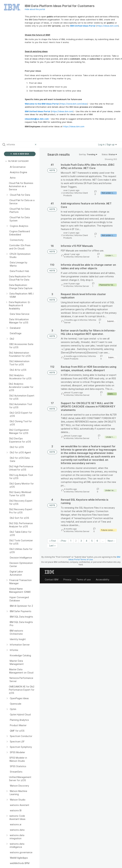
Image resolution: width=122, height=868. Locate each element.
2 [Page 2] (76, 541)
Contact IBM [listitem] (52, 579)
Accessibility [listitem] (103, 579)
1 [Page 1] (71, 541)
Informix (69, 193)
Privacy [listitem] (67, 579)
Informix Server (82, 257)
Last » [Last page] (52, 545)
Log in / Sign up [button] (108, 144)
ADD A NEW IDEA (20, 154)
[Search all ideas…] (20, 145)
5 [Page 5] (92, 541)
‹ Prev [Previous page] (63, 541)
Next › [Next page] (111, 541)
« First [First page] (53, 541)
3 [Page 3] (81, 541)
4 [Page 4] (86, 541)
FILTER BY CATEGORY (17, 161)
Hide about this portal (35, 9)
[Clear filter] (36, 145)
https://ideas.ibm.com (108, 26)
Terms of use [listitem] (84, 579)
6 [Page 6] (97, 541)
